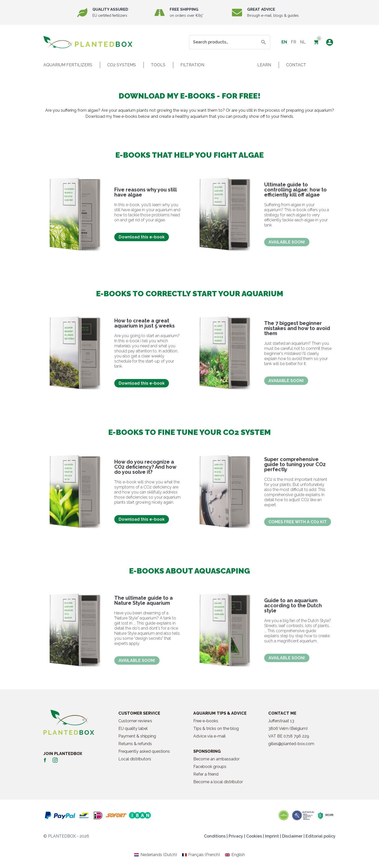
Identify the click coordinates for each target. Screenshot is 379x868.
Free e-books (206, 721)
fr (294, 42)
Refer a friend (206, 774)
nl (303, 42)
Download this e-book (142, 237)
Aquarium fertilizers (68, 65)
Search (263, 42)
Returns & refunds (135, 744)
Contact (296, 65)
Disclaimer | (293, 836)
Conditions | (216, 836)
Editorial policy (321, 836)
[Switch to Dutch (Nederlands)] (155, 855)
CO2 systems (122, 65)
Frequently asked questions (144, 751)
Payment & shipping (137, 736)
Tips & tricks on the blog (216, 728)
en (284, 42)
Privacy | (237, 836)
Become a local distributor (218, 782)
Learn (264, 65)
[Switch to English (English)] (235, 855)
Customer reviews (135, 721)
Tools (158, 65)
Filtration (192, 65)
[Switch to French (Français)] (201, 855)
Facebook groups (210, 767)
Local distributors (135, 759)
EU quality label (133, 728)
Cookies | (255, 836)
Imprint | (273, 836)
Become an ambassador (216, 759)
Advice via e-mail (209, 736)
